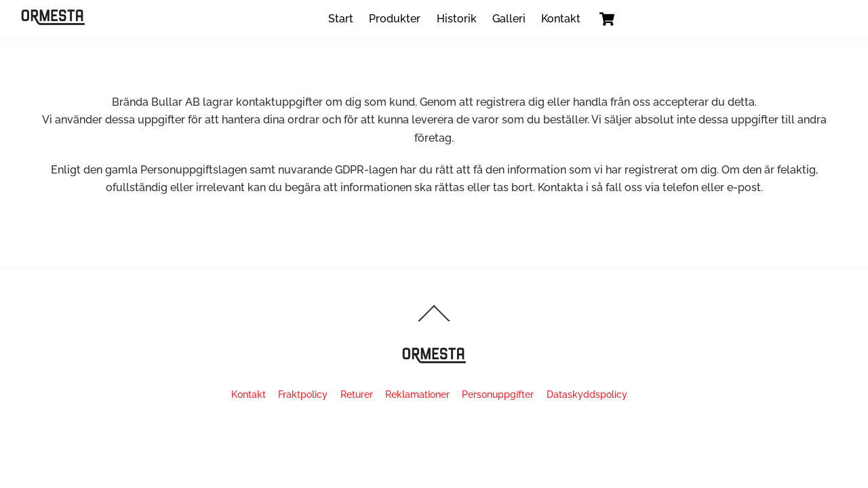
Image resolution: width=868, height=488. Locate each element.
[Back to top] (434, 321)
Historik (457, 19)
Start (341, 19)
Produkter (395, 19)
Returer (357, 394)
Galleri (509, 19)
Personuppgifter (498, 394)
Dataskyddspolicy (587, 394)
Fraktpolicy (303, 394)
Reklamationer (417, 394)
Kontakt (561, 19)
